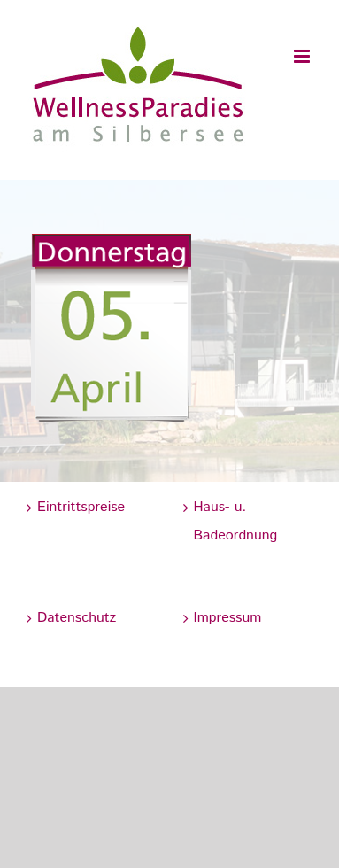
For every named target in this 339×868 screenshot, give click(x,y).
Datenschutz (77, 618)
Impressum (228, 618)
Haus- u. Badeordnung (236, 521)
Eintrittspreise (81, 507)
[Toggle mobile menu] (303, 56)
